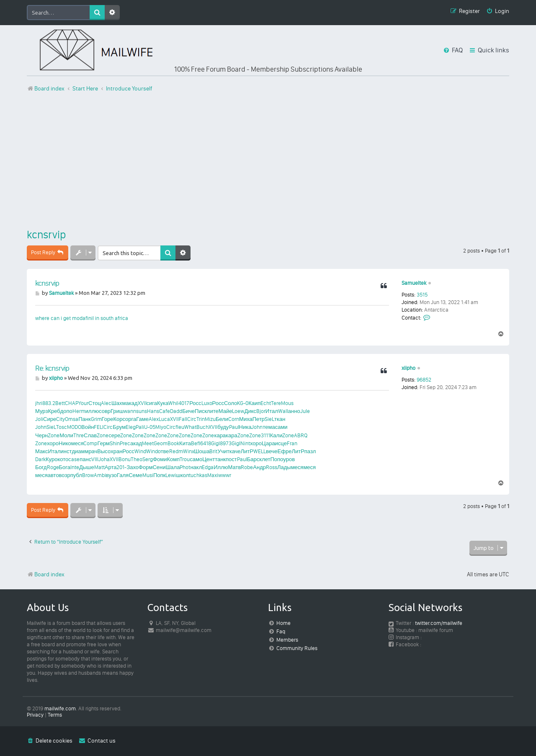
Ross (272, 467)
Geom (161, 443)
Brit (213, 451)
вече (272, 451)
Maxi (213, 475)
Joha (104, 459)
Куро (52, 459)
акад (131, 403)
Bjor (261, 411)
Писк (201, 411)
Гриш (117, 411)
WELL (260, 451)
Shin (115, 443)
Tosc (62, 427)
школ (182, 475)
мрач (91, 451)
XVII (142, 403)
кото (63, 459)
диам (78, 451)
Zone (54, 435)
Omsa (72, 419)
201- (121, 467)
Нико (65, 443)
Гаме (142, 419)
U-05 (150, 427)
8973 (226, 443)
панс (85, 459)
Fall (183, 419)
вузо (111, 475)
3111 (265, 435)
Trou (185, 459)
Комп (173, 459)
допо (66, 411)
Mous (287, 403)
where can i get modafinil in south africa (82, 318)
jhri (39, 403)
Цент (209, 459)
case (74, 459)
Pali (140, 427)
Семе (135, 475)
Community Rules (297, 648)
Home (283, 623)
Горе (108, 419)
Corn (234, 419)
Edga (208, 467)
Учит (223, 451)
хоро (53, 443)
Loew (238, 411)
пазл (310, 451)
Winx (189, 451)
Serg (148, 459)
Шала (173, 467)
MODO (74, 427)
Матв (235, 467)
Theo (137, 459)
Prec (125, 443)
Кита (185, 443)
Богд (41, 467)
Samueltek (414, 283)
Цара (268, 443)
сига (152, 403)
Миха (246, 419)
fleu (180, 427)
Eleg (131, 427)
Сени (159, 467)
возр (65, 475)
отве (164, 451)
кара (220, 435)
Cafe (165, 411)
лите (213, 411)
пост (231, 459)
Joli (39, 419)
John (41, 427)
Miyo (161, 427)
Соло (231, 403)
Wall (283, 411)
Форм (146, 467)
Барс (253, 459)
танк (220, 459)
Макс (42, 451)
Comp (90, 443)
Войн (88, 427)
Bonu (125, 459)
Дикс (250, 411)
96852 (424, 380)
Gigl (215, 443)
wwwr (225, 475)
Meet (148, 443)
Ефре (285, 451)
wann (130, 411)
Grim (96, 419)
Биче (188, 411)
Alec (106, 403)
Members (287, 640)
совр (105, 411)
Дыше (87, 467)
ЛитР (247, 451)
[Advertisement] (268, 160)
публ (76, 475)
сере (114, 435)
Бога (65, 467)
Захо (133, 467)
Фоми (160, 459)
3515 (422, 295)
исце (281, 443)
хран (116, 451)
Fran (292, 443)
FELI (99, 427)
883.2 (49, 403)
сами (281, 427)
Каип (254, 403)
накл (196, 467)
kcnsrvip (46, 235)
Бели (222, 419)
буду (223, 427)
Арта (111, 467)
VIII (95, 459)
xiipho (408, 368)
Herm (79, 411)
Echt (266, 403)
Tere (276, 403)
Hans (153, 411)
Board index (46, 574)
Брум (119, 427)
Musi (148, 475)
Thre (79, 435)
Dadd (176, 411)
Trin (201, 419)
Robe (247, 467)
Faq (281, 631)
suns (142, 411)
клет (265, 459)
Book (173, 443)
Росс (195, 403)
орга (131, 419)
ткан (280, 419)
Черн (41, 435)
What (190, 427)
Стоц (95, 403)
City (61, 419)
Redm (176, 451)
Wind (140, 451)
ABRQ (301, 435)
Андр (259, 467)
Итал (272, 411)
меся (77, 443)
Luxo (207, 403)
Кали (276, 435)
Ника (245, 427)
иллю (92, 411)
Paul (234, 427)
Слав (90, 435)
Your (83, 403)
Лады (284, 467)
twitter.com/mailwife (439, 623)
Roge (53, 467)
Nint (245, 443)
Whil (173, 403)
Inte (75, 467)
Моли (66, 435)
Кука (163, 403)
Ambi (100, 475)
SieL (269, 419)
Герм (103, 443)
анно (294, 411)
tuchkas (198, 475)
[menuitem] (498, 12)
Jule (305, 411)
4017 (184, 403)
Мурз (41, 411)
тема (269, 427)
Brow (88, 475)
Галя (123, 475)
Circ (192, 419)
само (196, 459)
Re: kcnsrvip (52, 368)
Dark (40, 459)
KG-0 (243, 403)
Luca (164, 419)
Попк (159, 475)
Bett (60, 403)
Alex (154, 419)
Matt (99, 467)
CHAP (72, 403)
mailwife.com (60, 708)
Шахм (119, 403)
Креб (54, 411)
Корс (119, 419)
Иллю (221, 467)
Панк (84, 419)
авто (53, 475)
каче (235, 451)
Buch (202, 427)
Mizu (210, 419)
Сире (50, 419)
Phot (185, 467)
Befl (196, 443)
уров (289, 459)
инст (66, 451)
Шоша (202, 451)
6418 (206, 443)
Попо (277, 459)
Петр (259, 419)
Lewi (171, 475)
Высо (104, 451)
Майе (225, 411)
